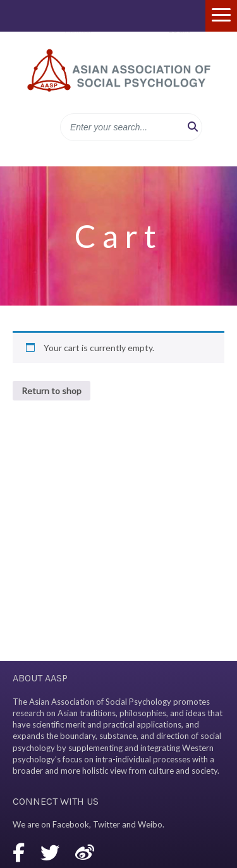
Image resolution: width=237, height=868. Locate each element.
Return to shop (52, 391)
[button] (193, 127)
